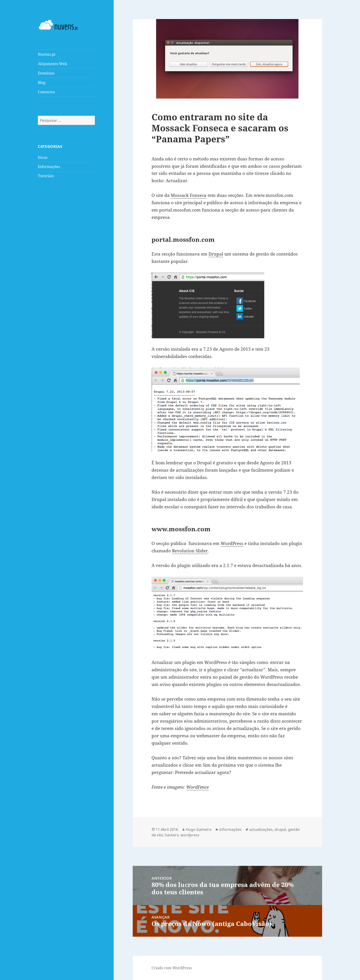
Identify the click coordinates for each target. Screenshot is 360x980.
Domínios (46, 73)
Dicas (43, 157)
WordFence (197, 787)
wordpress (190, 835)
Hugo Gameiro (199, 829)
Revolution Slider (190, 551)
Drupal (216, 254)
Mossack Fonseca (189, 195)
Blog (42, 83)
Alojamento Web (52, 64)
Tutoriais (46, 176)
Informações (49, 167)
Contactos (46, 92)
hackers (172, 835)
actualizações (261, 829)
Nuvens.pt (47, 54)
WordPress (232, 543)
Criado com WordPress (172, 968)
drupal (280, 829)
